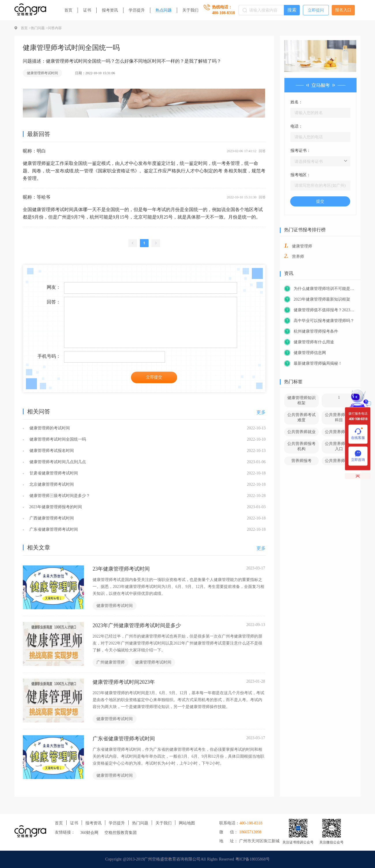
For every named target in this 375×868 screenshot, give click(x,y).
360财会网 (89, 833)
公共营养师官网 (339, 461)
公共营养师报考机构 (301, 446)
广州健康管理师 (110, 662)
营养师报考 (301, 461)
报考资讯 (110, 10)
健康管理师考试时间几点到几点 (57, 462)
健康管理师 (302, 246)
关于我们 (190, 10)
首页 (68, 10)
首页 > (26, 28)
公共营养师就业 (301, 432)
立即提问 (316, 10)
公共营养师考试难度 (301, 417)
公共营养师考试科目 (339, 417)
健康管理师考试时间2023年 (124, 682)
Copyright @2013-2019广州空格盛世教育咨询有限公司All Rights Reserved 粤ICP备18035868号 (188, 859)
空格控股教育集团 (121, 833)
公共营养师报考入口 (339, 446)
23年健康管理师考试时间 (121, 569)
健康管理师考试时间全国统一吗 (57, 439)
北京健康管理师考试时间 (51, 484)
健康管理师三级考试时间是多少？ (59, 496)
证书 (87, 10)
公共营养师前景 (339, 432)
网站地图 (187, 823)
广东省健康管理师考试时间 (53, 529)
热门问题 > (39, 28)
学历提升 (137, 10)
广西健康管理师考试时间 (51, 518)
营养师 (298, 257)
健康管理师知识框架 (301, 400)
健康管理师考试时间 (42, 73)
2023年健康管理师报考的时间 (55, 507)
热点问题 (164, 10)
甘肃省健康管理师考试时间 (53, 473)
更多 (261, 412)
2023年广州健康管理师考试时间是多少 (137, 625)
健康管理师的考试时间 (49, 428)
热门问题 (140, 823)
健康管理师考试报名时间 (51, 451)
